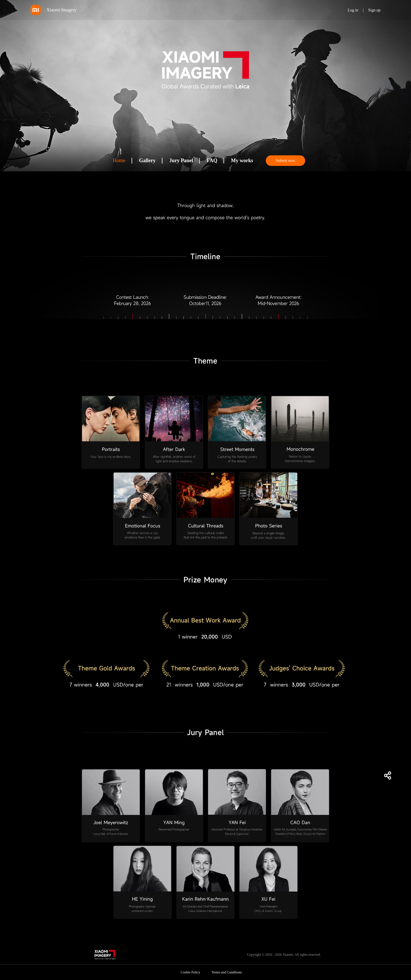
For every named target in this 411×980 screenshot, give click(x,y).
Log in (353, 10)
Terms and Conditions (227, 972)
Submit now (285, 161)
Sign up (374, 10)
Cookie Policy (190, 972)
